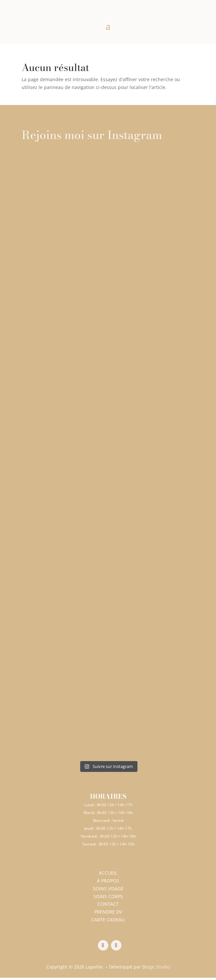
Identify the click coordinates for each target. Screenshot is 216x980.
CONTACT (108, 904)
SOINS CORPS (108, 896)
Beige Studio (156, 967)
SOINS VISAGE (108, 889)
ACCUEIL (108, 873)
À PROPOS (108, 881)
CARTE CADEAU (108, 920)
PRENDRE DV (108, 912)
